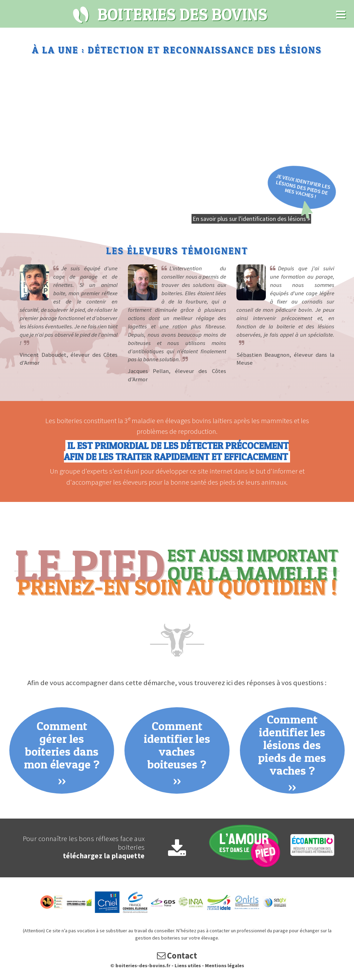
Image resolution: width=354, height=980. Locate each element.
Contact (177, 956)
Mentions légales (225, 965)
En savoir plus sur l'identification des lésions (251, 219)
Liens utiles (188, 965)
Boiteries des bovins (81, 15)
